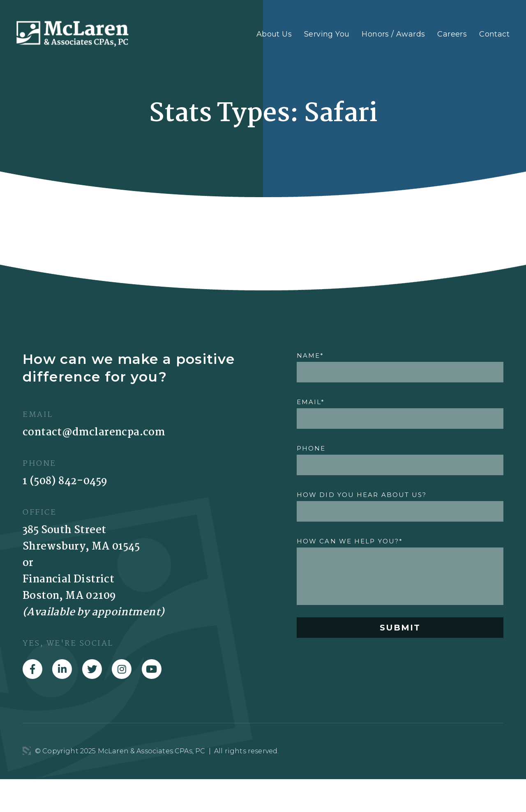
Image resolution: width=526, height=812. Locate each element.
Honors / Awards (393, 34)
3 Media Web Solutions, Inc (27, 751)
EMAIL (311, 402)
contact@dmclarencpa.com (94, 432)
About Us (274, 34)
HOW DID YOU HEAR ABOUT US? (362, 495)
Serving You (327, 34)
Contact (494, 34)
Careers (452, 34)
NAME (310, 355)
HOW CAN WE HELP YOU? (350, 541)
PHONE (311, 448)
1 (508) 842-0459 (65, 481)
